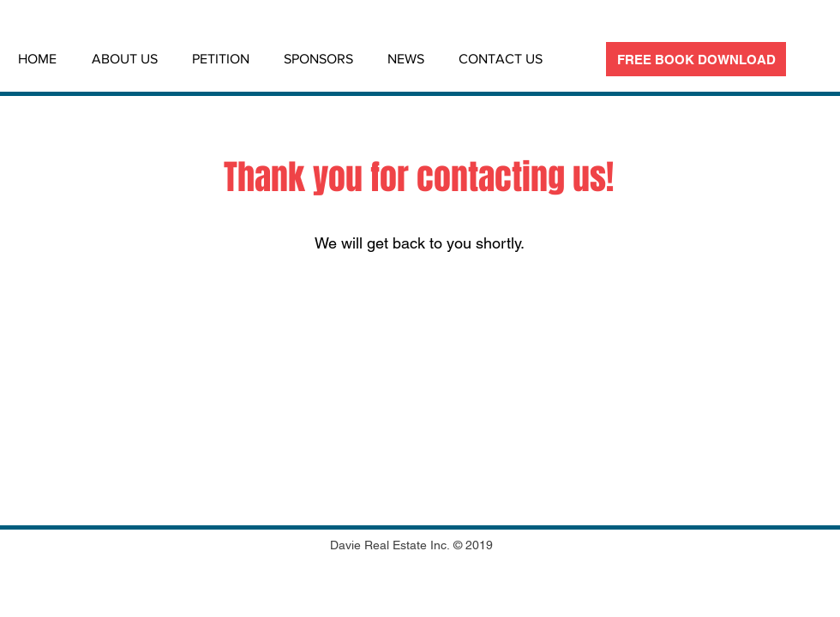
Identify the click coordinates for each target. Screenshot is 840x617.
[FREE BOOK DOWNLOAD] (696, 59)
